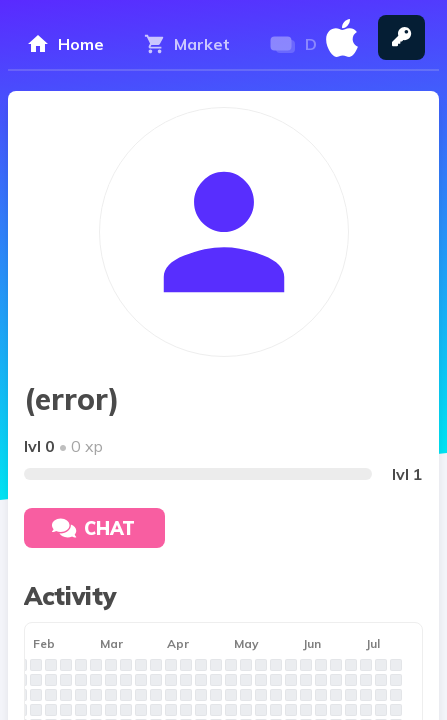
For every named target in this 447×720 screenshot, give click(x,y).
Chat (93, 528)
